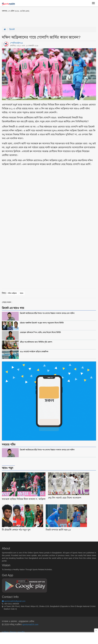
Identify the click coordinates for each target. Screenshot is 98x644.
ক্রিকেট (12, 29)
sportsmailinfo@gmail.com (14, 601)
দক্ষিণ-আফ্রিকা (12, 293)
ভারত (22, 293)
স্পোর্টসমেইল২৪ (16, 43)
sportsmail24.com (30, 625)
